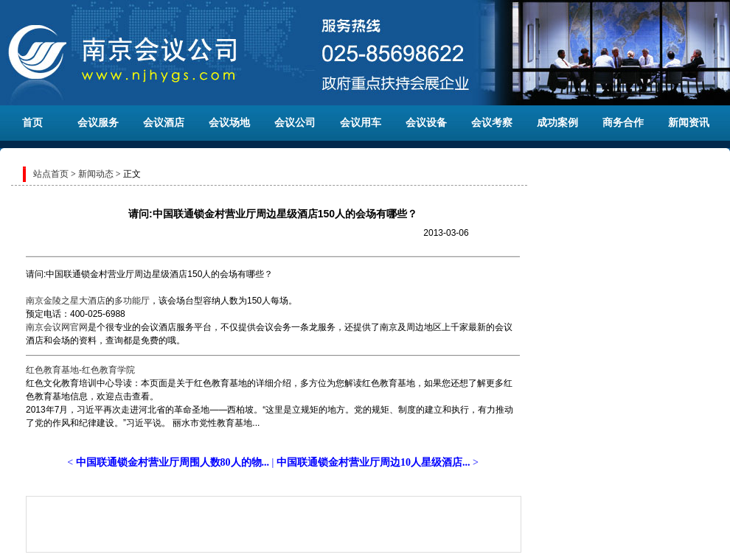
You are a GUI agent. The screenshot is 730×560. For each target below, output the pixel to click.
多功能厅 (132, 301)
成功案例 (557, 123)
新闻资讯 (689, 123)
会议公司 (295, 123)
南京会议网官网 (57, 327)
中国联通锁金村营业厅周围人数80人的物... (173, 462)
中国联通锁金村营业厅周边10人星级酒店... (373, 462)
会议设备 (426, 123)
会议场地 (229, 123)
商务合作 (623, 123)
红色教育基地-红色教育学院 (80, 370)
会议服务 (98, 123)
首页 (32, 123)
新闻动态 (96, 174)
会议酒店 (164, 123)
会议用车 (361, 123)
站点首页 (51, 174)
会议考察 (492, 123)
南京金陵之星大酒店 (66, 301)
